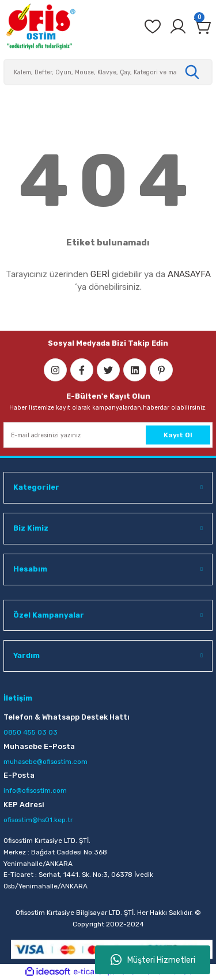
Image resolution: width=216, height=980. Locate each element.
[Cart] (203, 27)
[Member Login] (178, 27)
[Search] (108, 72)
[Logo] (40, 27)
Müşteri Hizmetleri (153, 960)
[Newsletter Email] (108, 435)
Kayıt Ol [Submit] (178, 434)
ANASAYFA (189, 274)
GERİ (100, 274)
